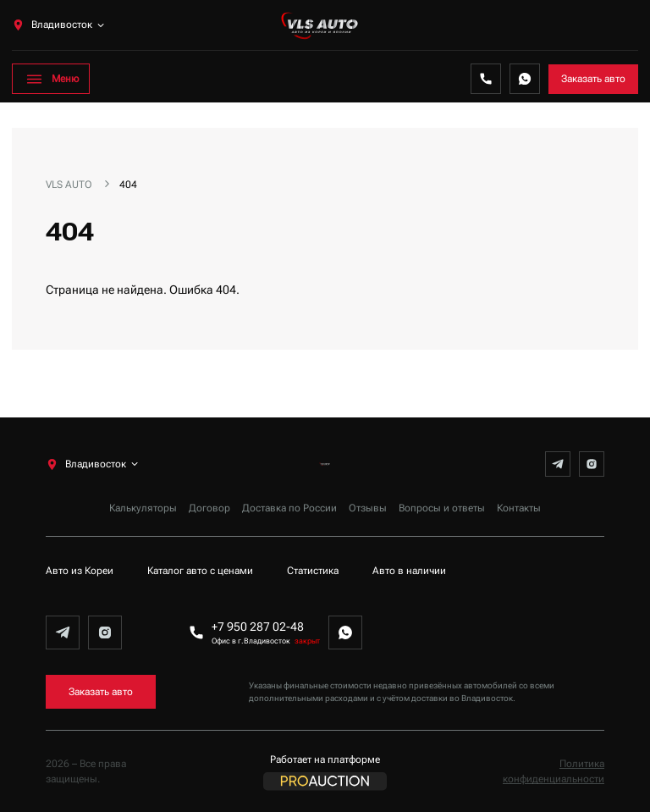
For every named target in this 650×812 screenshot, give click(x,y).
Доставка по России (289, 508)
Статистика (313, 571)
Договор (209, 508)
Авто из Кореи (80, 571)
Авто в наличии (409, 571)
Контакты (519, 508)
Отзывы (368, 508)
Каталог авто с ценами (200, 571)
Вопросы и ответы (442, 508)
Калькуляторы (143, 508)
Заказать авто (593, 79)
